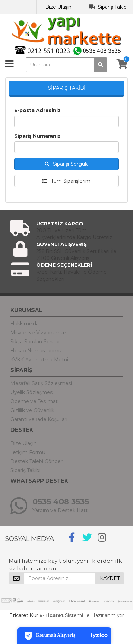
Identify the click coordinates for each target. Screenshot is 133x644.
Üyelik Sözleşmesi (32, 392)
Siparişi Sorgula (67, 164)
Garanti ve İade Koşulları (39, 419)
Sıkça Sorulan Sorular (35, 342)
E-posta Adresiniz (37, 110)
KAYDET (110, 578)
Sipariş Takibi (113, 7)
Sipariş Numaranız (37, 136)
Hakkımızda (25, 324)
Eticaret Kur (24, 615)
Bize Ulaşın (58, 7)
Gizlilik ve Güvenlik (32, 410)
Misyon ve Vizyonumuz (39, 333)
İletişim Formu (28, 452)
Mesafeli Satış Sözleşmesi (41, 383)
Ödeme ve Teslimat (34, 401)
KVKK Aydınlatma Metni (39, 360)
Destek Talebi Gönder (36, 461)
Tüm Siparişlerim (66, 181)
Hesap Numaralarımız (36, 351)
